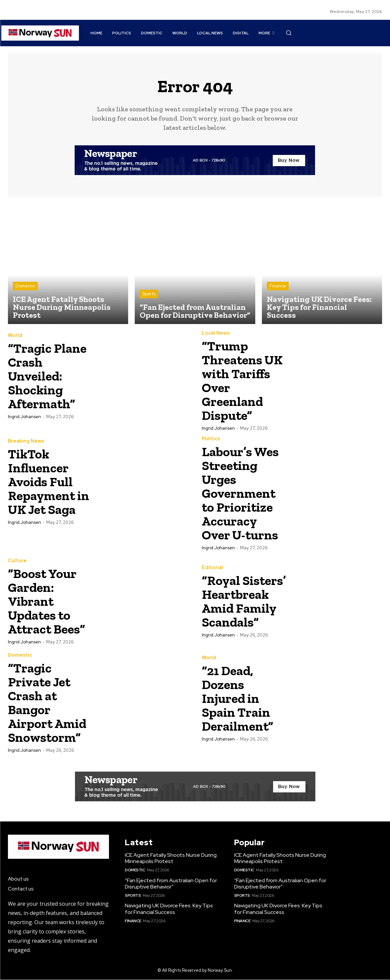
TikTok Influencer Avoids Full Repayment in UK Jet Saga (44, 486)
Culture (17, 561)
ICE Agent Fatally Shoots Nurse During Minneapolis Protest (171, 858)
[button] (289, 33)
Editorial (213, 561)
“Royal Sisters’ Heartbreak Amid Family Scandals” (241, 602)
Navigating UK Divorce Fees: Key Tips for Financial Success (169, 909)
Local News (216, 333)
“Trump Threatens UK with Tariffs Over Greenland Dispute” (238, 381)
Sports (149, 294)
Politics (211, 439)
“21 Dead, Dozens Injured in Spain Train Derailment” (240, 698)
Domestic (25, 287)
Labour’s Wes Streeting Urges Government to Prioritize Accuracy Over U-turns (242, 493)
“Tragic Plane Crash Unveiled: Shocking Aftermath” (49, 376)
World (15, 336)
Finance (278, 287)
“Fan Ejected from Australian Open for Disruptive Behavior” (171, 884)
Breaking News (26, 439)
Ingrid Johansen (24, 417)
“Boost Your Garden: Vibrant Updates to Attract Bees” (50, 602)
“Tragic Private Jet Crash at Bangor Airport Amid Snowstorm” (49, 703)
